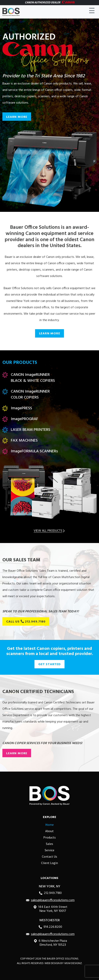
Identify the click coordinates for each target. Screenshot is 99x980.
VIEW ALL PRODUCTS (49, 531)
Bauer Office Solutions (63, 959)
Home (49, 825)
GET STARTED (49, 664)
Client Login (49, 863)
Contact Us (49, 856)
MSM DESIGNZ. (73, 963)
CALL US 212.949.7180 (26, 622)
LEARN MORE (17, 117)
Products (49, 837)
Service (49, 850)
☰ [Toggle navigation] (92, 12)
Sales (49, 844)
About (49, 831)
